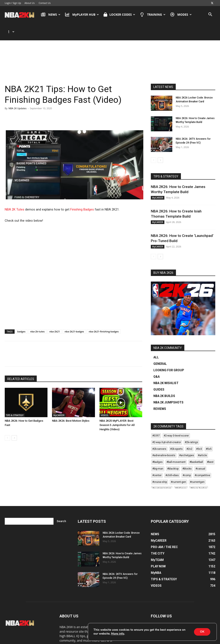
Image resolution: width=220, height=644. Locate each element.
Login (8, 3)
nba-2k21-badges (74, 314)
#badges (157, 445)
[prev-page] (7, 421)
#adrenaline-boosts (164, 438)
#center (157, 458)
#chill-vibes (172, 458)
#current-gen (178, 465)
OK (202, 632)
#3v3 (199, 432)
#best (210, 445)
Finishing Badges (82, 192)
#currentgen (197, 465)
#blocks (187, 452)
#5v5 (209, 432)
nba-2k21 (55, 314)
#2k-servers (159, 432)
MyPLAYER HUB (82, 15)
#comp (187, 458)
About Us (30, 3)
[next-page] (14, 421)
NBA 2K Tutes (15, 192)
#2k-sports (176, 432)
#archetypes (187, 438)
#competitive (202, 458)
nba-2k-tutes (37, 314)
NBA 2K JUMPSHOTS (168, 385)
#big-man (158, 452)
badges (21, 314)
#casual (200, 452)
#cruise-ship (160, 465)
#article (202, 438)
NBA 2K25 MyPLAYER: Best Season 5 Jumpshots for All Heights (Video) (117, 408)
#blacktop (173, 452)
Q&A (157, 359)
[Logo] (22, 15)
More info (118, 634)
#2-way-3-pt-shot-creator (167, 425)
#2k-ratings (191, 425)
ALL (156, 340)
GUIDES (159, 372)
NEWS (51, 15)
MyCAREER (59, 398)
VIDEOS (105, 398)
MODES (181, 15)
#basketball (196, 445)
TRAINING (153, 15)
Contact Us (45, 3)
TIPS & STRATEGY (15, 398)
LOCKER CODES (119, 15)
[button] (210, 15)
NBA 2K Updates (17, 91)
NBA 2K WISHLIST (166, 366)
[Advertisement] (110, 50)
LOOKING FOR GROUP (169, 353)
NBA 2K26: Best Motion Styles (71, 404)
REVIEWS (160, 392)
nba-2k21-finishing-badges (104, 314)
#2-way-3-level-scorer (176, 418)
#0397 (156, 418)
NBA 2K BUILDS (164, 379)
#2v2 (189, 432)
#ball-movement (176, 445)
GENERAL (160, 347)
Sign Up (17, 3)
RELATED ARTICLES (21, 362)
